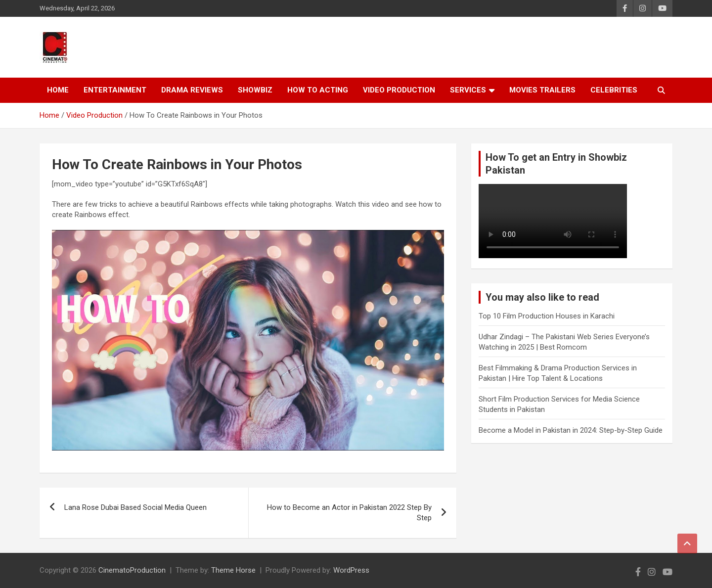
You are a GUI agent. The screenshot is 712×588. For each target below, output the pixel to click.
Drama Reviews (192, 90)
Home (58, 90)
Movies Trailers (542, 90)
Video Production (399, 90)
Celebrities (614, 90)
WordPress (351, 570)
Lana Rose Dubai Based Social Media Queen (135, 507)
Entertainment (115, 90)
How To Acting (318, 90)
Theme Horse (233, 570)
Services (468, 90)
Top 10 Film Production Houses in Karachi (547, 316)
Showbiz (255, 90)
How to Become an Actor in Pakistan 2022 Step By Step (349, 513)
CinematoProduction (132, 570)
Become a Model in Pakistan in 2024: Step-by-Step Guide (571, 430)
